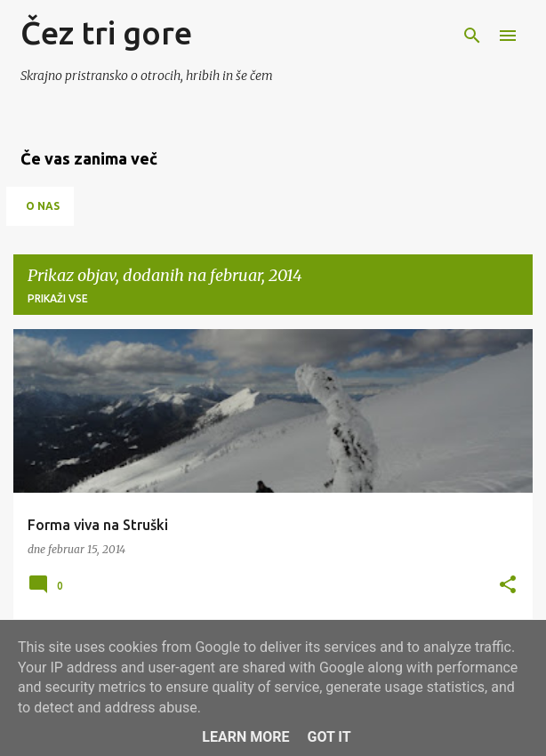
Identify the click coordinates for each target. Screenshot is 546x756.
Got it (329, 737)
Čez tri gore (106, 32)
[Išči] (472, 36)
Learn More (245, 737)
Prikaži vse (58, 298)
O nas (43, 206)
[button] (508, 586)
